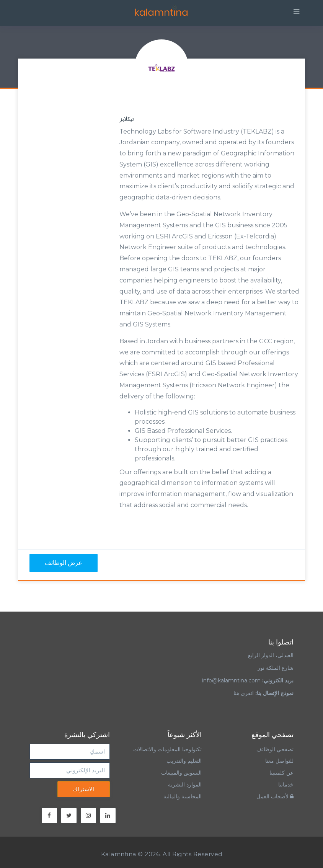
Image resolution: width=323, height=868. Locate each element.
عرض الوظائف (64, 563)
